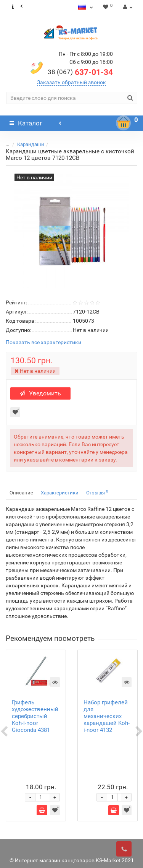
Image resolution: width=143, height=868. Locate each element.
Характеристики (60, 493)
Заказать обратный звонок (71, 82)
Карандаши (31, 144)
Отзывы (97, 492)
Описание (21, 493)
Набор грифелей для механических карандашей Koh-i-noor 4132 (107, 716)
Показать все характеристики (43, 342)
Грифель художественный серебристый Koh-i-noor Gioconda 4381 (35, 716)
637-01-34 (80, 72)
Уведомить (40, 393)
